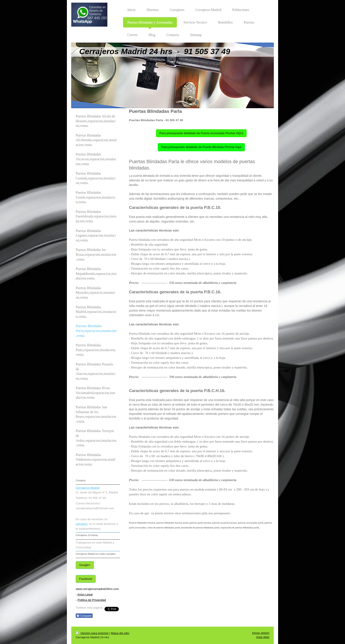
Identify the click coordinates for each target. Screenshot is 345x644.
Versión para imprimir (93, 633)
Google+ (85, 565)
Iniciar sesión (261, 633)
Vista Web (263, 637)
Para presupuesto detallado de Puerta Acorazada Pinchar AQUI (201, 133)
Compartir (84, 616)
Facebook (86, 579)
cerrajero (82, 524)
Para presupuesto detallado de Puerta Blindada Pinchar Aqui (201, 147)
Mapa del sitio (120, 633)
